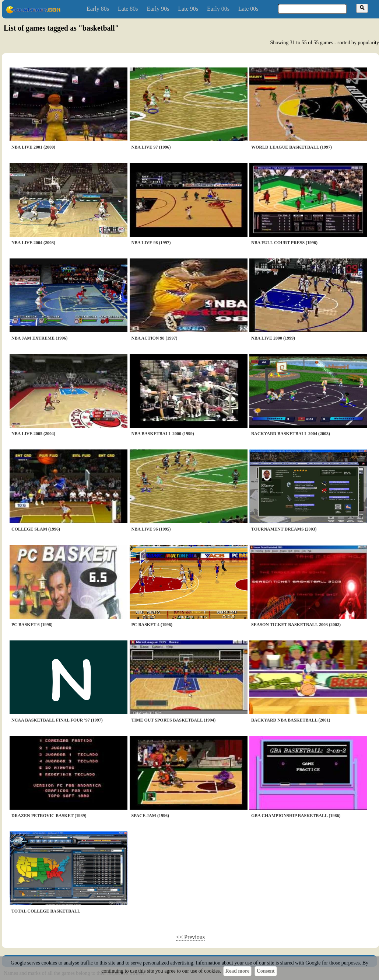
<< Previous (190, 937)
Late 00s (248, 9)
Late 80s (128, 9)
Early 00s (218, 9)
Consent (266, 971)
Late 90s (188, 9)
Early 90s (158, 9)
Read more (237, 971)
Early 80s (98, 9)
